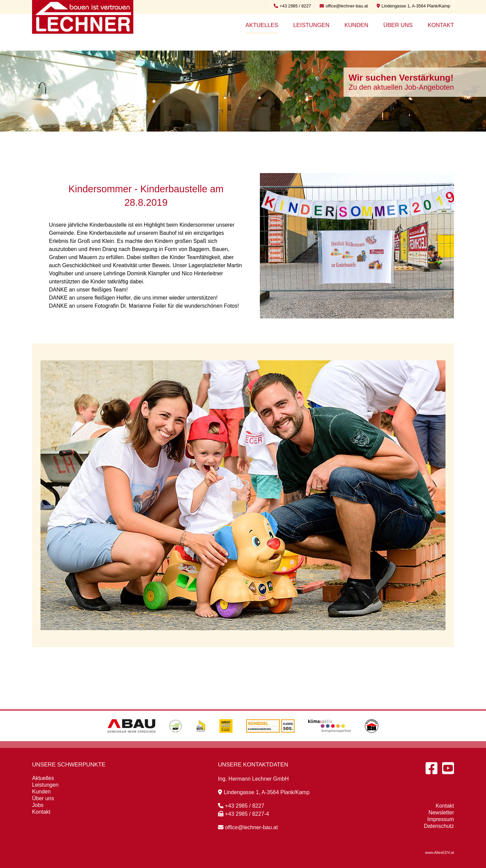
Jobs (38, 805)
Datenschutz (439, 826)
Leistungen (311, 25)
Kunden (356, 25)
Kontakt (441, 25)
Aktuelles (262, 25)
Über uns (398, 25)
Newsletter (441, 813)
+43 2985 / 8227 (292, 6)
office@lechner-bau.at (344, 6)
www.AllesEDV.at (440, 852)
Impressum (441, 819)
